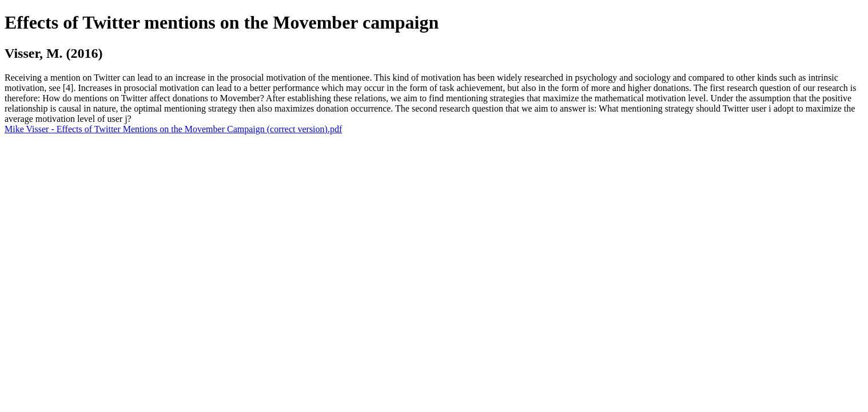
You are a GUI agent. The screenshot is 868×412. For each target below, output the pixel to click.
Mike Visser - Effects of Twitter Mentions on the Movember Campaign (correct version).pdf (173, 129)
